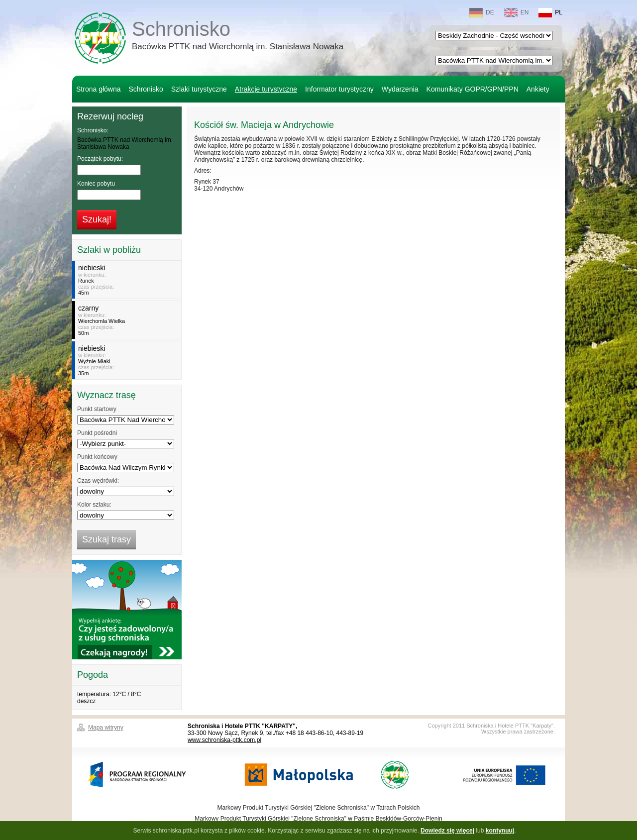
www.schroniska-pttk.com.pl (224, 740)
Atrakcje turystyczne (266, 89)
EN (517, 13)
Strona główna (99, 89)
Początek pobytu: (100, 159)
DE (482, 13)
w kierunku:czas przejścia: (128, 280)
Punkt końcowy (97, 457)
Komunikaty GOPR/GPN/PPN (473, 89)
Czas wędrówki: (98, 481)
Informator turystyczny (339, 89)
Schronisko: (93, 130)
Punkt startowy (97, 409)
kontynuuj (500, 831)
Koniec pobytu (96, 184)
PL (550, 13)
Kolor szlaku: (94, 505)
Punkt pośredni (97, 433)
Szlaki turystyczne (199, 89)
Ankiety (538, 89)
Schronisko (238, 37)
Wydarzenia (400, 89)
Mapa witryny (106, 728)
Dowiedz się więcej (447, 831)
